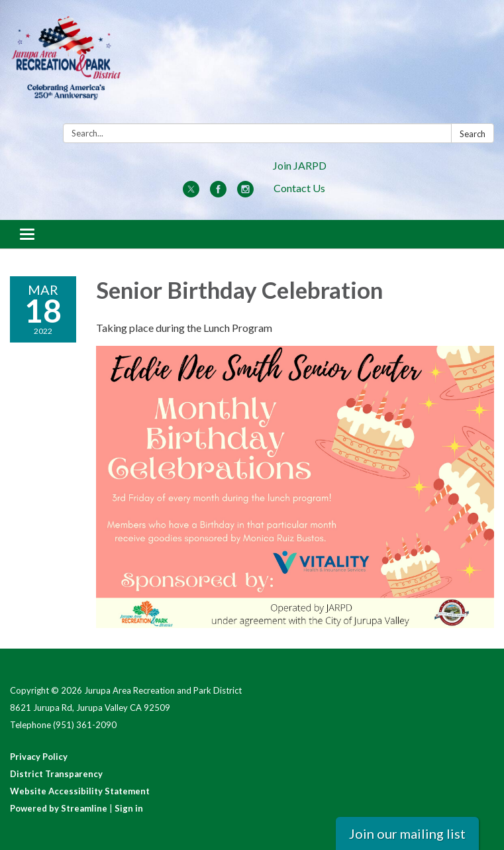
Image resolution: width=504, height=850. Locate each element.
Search (473, 134)
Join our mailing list (407, 833)
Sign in (129, 808)
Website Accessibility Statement (80, 791)
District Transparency (56, 774)
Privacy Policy (39, 757)
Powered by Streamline (59, 808)
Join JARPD (300, 165)
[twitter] (191, 193)
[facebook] (218, 193)
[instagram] (245, 193)
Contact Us (299, 188)
